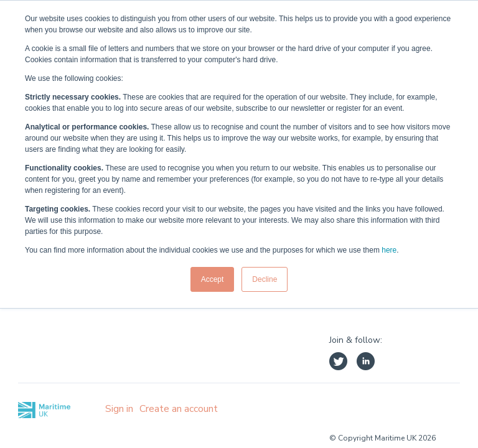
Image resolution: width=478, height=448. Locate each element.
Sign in (119, 409)
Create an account (179, 409)
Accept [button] (213, 279)
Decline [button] (265, 279)
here (389, 250)
